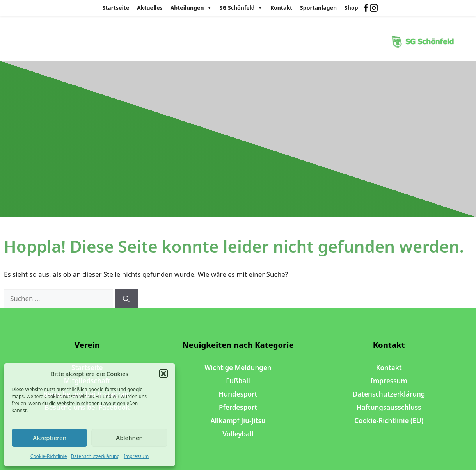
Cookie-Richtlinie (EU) (389, 421)
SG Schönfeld (241, 8)
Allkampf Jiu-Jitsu (238, 421)
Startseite (116, 8)
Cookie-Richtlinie (49, 456)
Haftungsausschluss (389, 407)
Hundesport (238, 394)
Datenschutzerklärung (95, 456)
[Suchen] (126, 299)
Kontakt (281, 8)
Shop (351, 8)
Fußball (238, 381)
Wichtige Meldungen (238, 368)
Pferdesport (238, 407)
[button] (163, 374)
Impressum (136, 456)
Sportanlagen (318, 8)
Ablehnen (129, 438)
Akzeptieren (50, 438)
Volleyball (238, 434)
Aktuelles (150, 8)
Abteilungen (191, 8)
